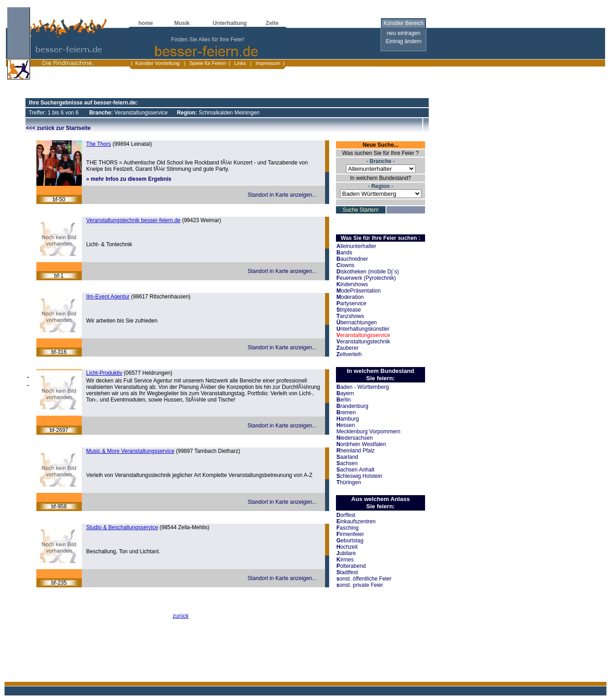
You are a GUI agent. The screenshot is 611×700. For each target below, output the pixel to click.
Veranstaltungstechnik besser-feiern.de (133, 220)
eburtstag (350, 541)
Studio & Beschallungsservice (122, 527)
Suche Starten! (361, 210)
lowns (345, 265)
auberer (348, 348)
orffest (346, 515)
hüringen (349, 482)
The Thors (99, 144)
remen (346, 412)
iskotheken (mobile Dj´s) (368, 272)
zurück (181, 616)
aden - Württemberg (363, 387)
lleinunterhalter (356, 246)
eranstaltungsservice (363, 335)
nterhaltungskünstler (363, 329)
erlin (343, 400)
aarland (347, 457)
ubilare (346, 553)
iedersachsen (355, 438)
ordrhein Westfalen (361, 444)
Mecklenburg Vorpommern (368, 432)
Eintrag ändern (403, 41)
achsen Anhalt (355, 470)
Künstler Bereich (404, 23)
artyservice (351, 303)
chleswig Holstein (359, 476)
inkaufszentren (356, 521)
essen (346, 425)
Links (240, 63)
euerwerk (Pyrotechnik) (366, 278)
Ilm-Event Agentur (108, 297)
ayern (345, 393)
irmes (345, 560)
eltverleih (349, 354)
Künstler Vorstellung (157, 63)
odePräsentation (358, 291)
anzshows (350, 316)
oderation (350, 297)
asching (348, 528)
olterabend (351, 566)
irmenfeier (350, 534)
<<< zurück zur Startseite (58, 128)
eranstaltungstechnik (363, 342)
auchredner (352, 259)
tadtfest (347, 572)
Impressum (267, 63)
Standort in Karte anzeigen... (282, 195)
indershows (352, 284)
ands (344, 253)
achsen (347, 463)
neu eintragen (403, 33)
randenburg (352, 406)
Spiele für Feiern (207, 63)
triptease (349, 310)
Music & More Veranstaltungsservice (130, 451)
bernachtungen (357, 323)
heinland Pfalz (356, 451)
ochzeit (347, 547)
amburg (348, 419)
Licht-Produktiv (104, 373)
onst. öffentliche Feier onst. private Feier (364, 582)
